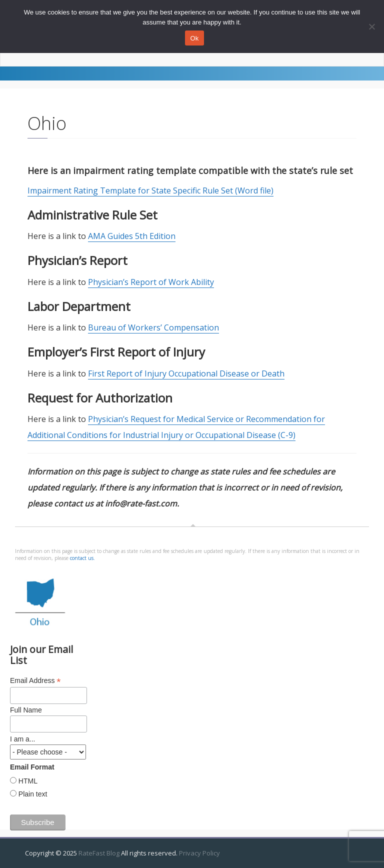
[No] (371, 26)
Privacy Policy (199, 853)
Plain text (32, 794)
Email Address (35, 681)
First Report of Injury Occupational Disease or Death (186, 373)
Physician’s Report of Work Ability (151, 282)
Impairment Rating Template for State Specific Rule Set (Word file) (150, 190)
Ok (194, 38)
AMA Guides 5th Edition (132, 236)
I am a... (23, 739)
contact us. (82, 558)
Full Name (26, 710)
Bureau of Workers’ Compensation (153, 327)
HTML (27, 781)
